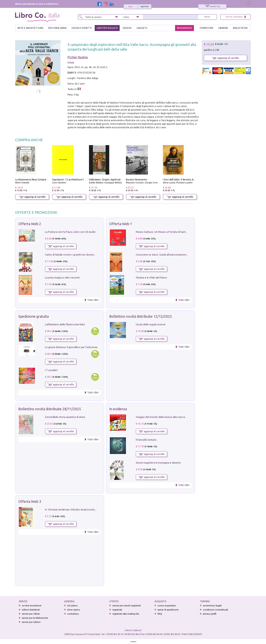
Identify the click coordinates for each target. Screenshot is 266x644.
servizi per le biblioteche (35, 618)
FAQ (160, 614)
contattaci (73, 614)
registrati (144, 6)
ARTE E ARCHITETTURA (30, 28)
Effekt (71, 63)
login (131, 6)
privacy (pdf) (210, 614)
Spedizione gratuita (33, 316)
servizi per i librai (31, 614)
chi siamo (72, 605)
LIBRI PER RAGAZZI (107, 28)
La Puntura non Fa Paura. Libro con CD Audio (70, 232)
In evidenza (118, 409)
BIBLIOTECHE (240, 28)
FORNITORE (207, 28)
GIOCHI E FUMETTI (82, 28)
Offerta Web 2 (30, 224)
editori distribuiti (31, 610)
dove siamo (74, 610)
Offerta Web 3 (30, 501)
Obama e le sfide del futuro (151, 277)
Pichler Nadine (78, 57)
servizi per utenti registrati (127, 605)
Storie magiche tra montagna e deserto (158, 463)
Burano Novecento (137, 180)
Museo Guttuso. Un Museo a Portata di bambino (163, 232)
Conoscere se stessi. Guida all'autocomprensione (164, 255)
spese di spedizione (168, 610)
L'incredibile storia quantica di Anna (65, 417)
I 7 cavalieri (51, 370)
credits (133, 642)
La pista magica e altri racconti (62, 277)
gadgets (142, 28)
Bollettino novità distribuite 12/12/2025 (141, 316)
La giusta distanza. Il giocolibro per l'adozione (71, 347)
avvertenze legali (212, 605)
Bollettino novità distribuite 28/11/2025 (50, 409)
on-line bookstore (32, 605)
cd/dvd (127, 28)
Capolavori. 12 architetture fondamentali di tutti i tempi (83, 180)
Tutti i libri (93, 300)
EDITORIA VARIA (57, 28)
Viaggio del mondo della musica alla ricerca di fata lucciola (169, 417)
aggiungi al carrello (32, 197)
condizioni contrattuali (216, 610)
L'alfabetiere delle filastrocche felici (65, 324)
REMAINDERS (184, 28)
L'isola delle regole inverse (151, 324)
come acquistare (167, 605)
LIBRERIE (223, 28)
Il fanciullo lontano (146, 440)
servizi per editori (31, 622)
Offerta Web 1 (121, 224)
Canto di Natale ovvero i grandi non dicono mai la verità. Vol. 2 (81, 255)
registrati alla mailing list (126, 614)
